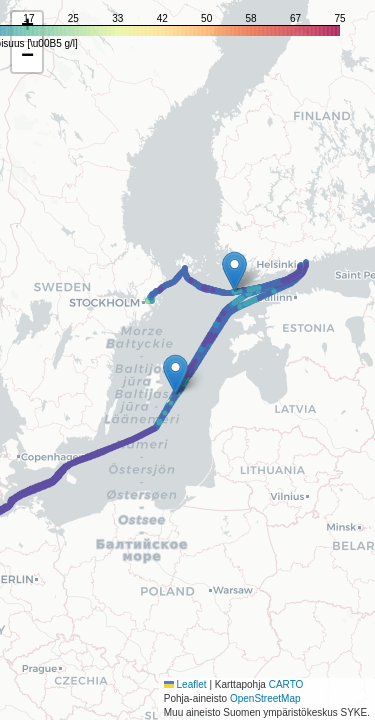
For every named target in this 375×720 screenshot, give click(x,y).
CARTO (286, 684)
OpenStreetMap (265, 698)
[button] (175, 374)
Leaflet (185, 684)
